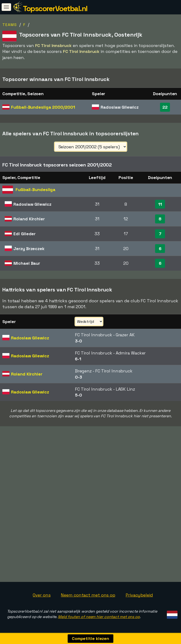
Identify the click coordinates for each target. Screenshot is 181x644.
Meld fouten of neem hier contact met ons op (99, 617)
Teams (10, 25)
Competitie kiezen (90, 638)
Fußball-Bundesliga (43, 107)
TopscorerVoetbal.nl (55, 9)
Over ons (42, 595)
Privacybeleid (139, 595)
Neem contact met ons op (88, 595)
